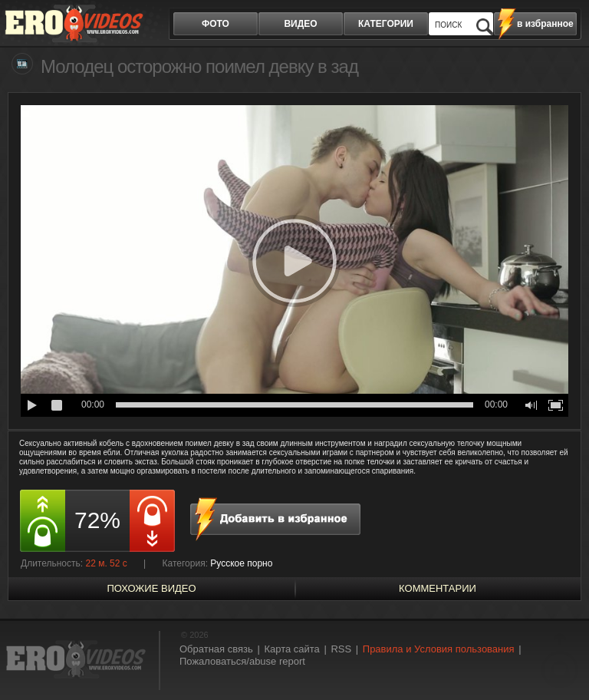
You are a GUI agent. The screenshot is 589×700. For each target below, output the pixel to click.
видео (300, 24)
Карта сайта (291, 649)
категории (386, 24)
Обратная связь (216, 649)
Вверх (560, 660)
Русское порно (241, 563)
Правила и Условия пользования (439, 649)
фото (216, 24)
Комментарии (438, 588)
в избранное (545, 24)
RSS (341, 649)
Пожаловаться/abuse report (242, 661)
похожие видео (151, 588)
